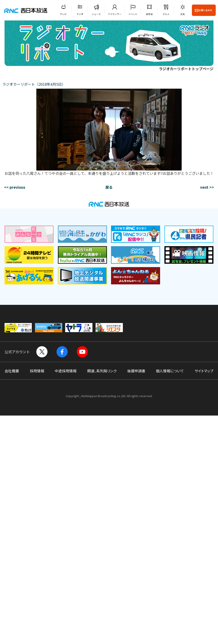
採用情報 (37, 371)
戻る (109, 187)
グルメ (166, 14)
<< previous (15, 187)
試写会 (149, 14)
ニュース (96, 14)
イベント (133, 14)
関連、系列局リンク (102, 371)
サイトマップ (204, 371)
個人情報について (170, 371)
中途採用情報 (66, 371)
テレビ (63, 14)
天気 (183, 14)
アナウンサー (115, 14)
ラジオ (80, 14)
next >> (207, 187)
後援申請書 (136, 371)
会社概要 (12, 371)
